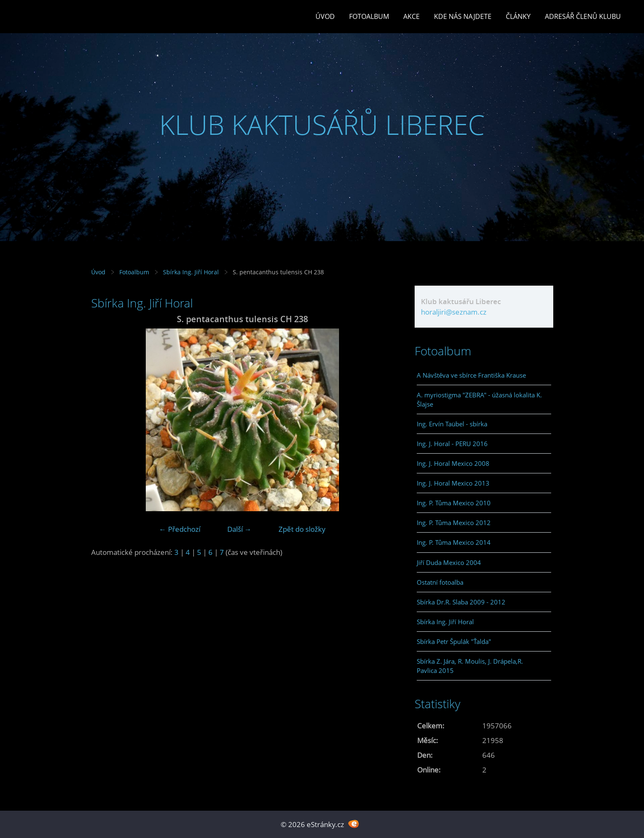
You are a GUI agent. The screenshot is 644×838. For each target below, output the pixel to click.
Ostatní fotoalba (440, 582)
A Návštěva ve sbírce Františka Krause (471, 375)
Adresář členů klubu (583, 16)
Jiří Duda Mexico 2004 (449, 562)
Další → (239, 529)
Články (518, 16)
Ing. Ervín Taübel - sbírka (452, 424)
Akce (411, 16)
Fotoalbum (369, 16)
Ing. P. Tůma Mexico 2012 (454, 523)
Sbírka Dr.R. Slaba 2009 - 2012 (461, 602)
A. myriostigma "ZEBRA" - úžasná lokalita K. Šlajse (479, 399)
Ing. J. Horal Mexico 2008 (453, 463)
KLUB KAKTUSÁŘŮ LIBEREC (322, 125)
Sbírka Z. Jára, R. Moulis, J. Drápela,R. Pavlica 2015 (470, 666)
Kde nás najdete (463, 16)
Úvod (325, 16)
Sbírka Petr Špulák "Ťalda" (454, 641)
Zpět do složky (302, 529)
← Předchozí (180, 529)
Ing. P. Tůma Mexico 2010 (454, 503)
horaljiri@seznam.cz (454, 312)
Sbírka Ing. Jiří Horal (191, 272)
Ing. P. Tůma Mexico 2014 (454, 542)
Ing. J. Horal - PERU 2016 (452, 444)
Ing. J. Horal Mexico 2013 (453, 483)
